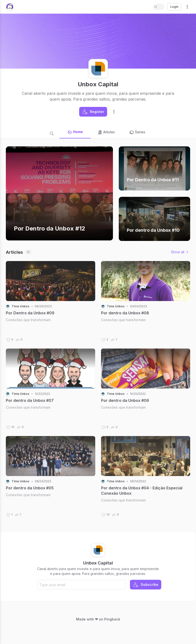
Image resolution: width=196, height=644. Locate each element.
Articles (106, 132)
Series (137, 132)
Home (75, 132)
